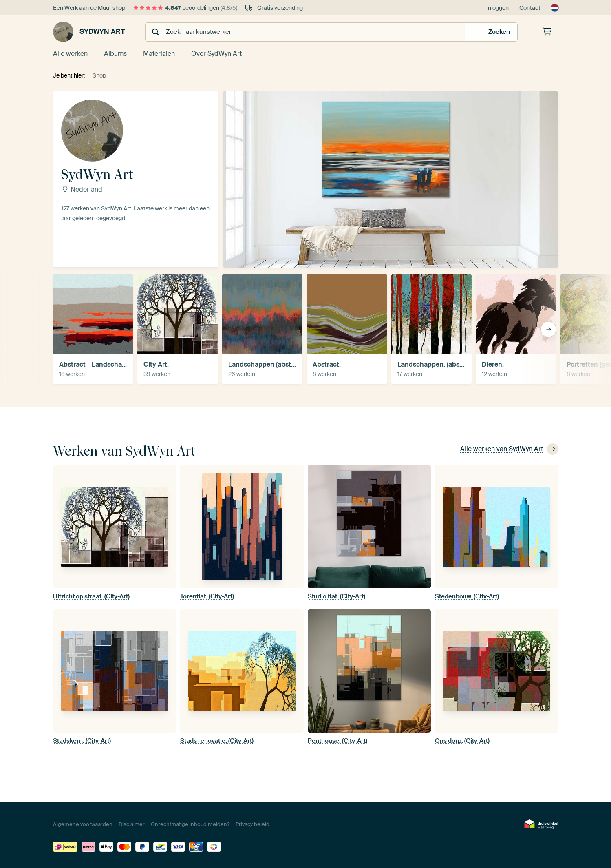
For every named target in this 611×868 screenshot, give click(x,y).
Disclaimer (132, 824)
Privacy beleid (253, 824)
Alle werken (70, 54)
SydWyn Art (89, 32)
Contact (530, 8)
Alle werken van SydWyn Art (509, 449)
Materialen (159, 54)
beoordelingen (185, 8)
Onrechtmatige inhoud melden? (190, 824)
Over (216, 54)
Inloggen (497, 8)
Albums (115, 54)
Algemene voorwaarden (83, 824)
